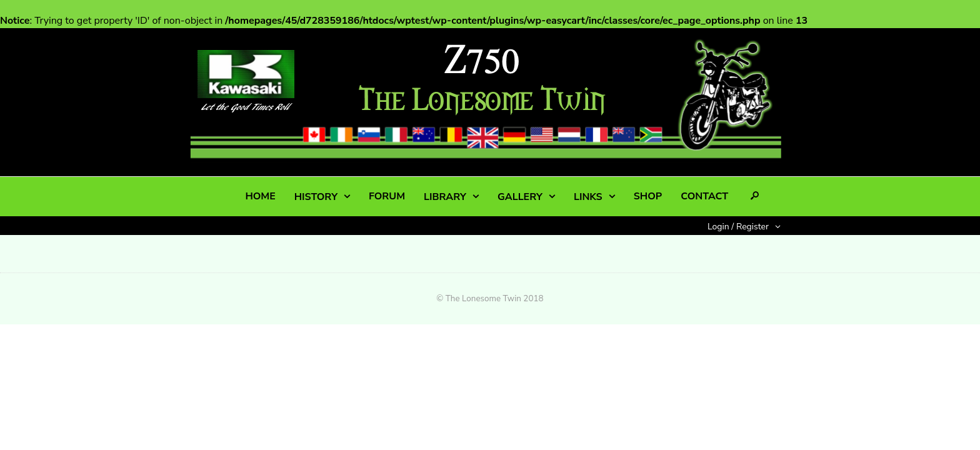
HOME (260, 196)
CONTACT (704, 196)
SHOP (648, 196)
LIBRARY (445, 197)
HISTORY (316, 197)
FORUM (387, 196)
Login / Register (738, 227)
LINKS (588, 197)
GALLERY (520, 197)
